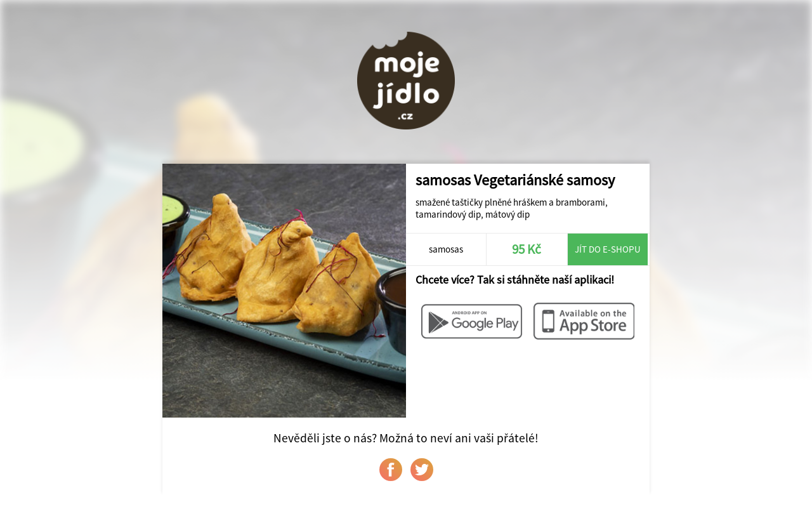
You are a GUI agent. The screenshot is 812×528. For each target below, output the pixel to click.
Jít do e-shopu (608, 249)
